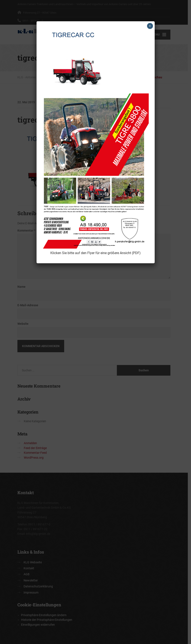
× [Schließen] (150, 26)
